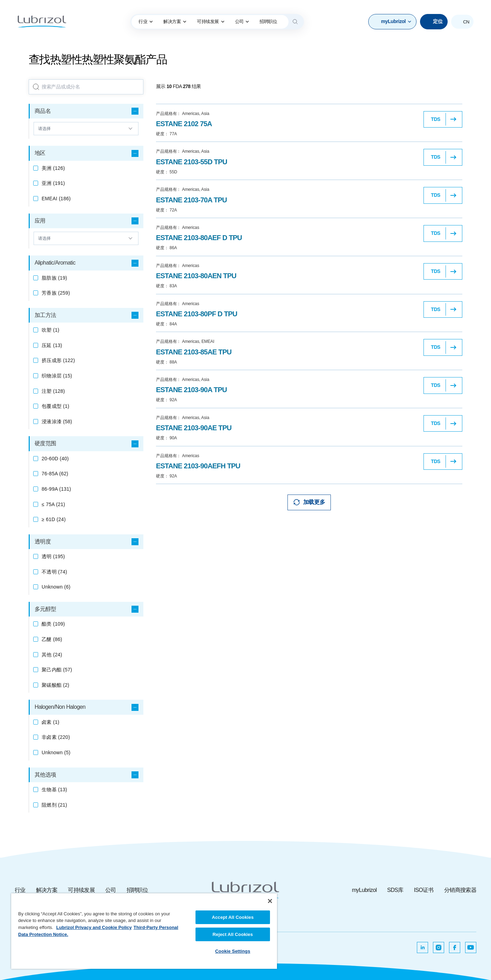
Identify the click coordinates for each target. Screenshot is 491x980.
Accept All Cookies (233, 917)
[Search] (295, 22)
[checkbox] (36, 168)
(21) (53, 504)
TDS (436, 119)
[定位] (434, 22)
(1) (51, 330)
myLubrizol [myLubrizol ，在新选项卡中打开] (364, 890)
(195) (53, 556)
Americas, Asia (183, 114)
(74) (54, 572)
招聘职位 (137, 890)
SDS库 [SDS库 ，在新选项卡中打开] (395, 890)
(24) (54, 519)
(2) (55, 685)
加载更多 (314, 502)
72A (166, 210)
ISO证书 (424, 890)
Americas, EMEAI (185, 341)
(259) (56, 293)
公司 (242, 21)
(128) (53, 391)
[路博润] (42, 22)
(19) (54, 278)
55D (167, 172)
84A (166, 324)
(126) (53, 168)
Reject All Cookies (233, 934)
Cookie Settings (233, 951)
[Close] (270, 901)
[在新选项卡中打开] (422, 947)
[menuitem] (146, 22)
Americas (178, 228)
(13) (52, 345)
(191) (53, 183)
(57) (57, 670)
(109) (53, 624)
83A (166, 286)
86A (166, 248)
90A (166, 438)
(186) (56, 199)
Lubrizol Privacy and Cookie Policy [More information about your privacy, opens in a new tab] (94, 927)
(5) (56, 752)
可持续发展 (211, 21)
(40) (55, 459)
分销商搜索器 (460, 890)
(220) (56, 737)
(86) (52, 639)
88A (166, 362)
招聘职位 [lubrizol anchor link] (268, 21)
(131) (56, 489)
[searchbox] (86, 87)
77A (166, 134)
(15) (57, 376)
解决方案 (175, 21)
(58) (57, 421)
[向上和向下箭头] (86, 129)
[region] (144, 931)
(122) (58, 360)
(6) (56, 587)
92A (166, 400)
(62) (55, 474)
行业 (146, 21)
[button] (392, 22)
